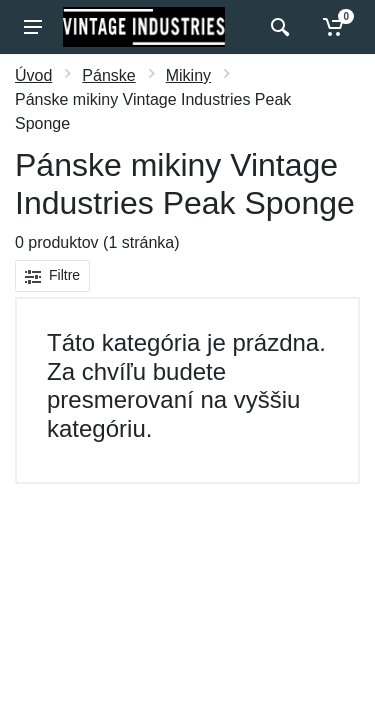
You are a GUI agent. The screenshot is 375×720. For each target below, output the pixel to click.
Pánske (108, 75)
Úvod (33, 75)
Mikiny (188, 75)
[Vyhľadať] (277, 27)
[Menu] (33, 27)
